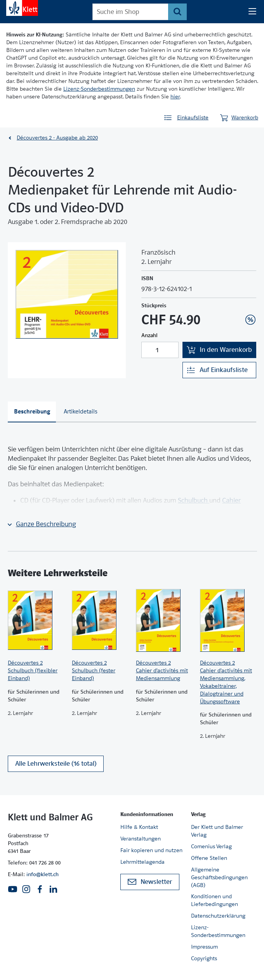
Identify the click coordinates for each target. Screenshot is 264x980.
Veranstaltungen (141, 839)
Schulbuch (194, 500)
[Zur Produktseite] (36, 620)
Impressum (204, 947)
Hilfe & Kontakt (139, 827)
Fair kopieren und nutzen (151, 850)
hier (175, 96)
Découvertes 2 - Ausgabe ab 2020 (57, 138)
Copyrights (204, 958)
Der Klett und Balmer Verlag (217, 831)
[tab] (32, 412)
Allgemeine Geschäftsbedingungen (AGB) (219, 877)
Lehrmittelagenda (142, 862)
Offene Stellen (209, 858)
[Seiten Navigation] (252, 12)
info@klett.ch (43, 874)
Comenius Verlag (211, 846)
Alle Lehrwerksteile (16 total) (56, 764)
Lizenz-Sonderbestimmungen (99, 89)
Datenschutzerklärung (218, 916)
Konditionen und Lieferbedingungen (214, 900)
